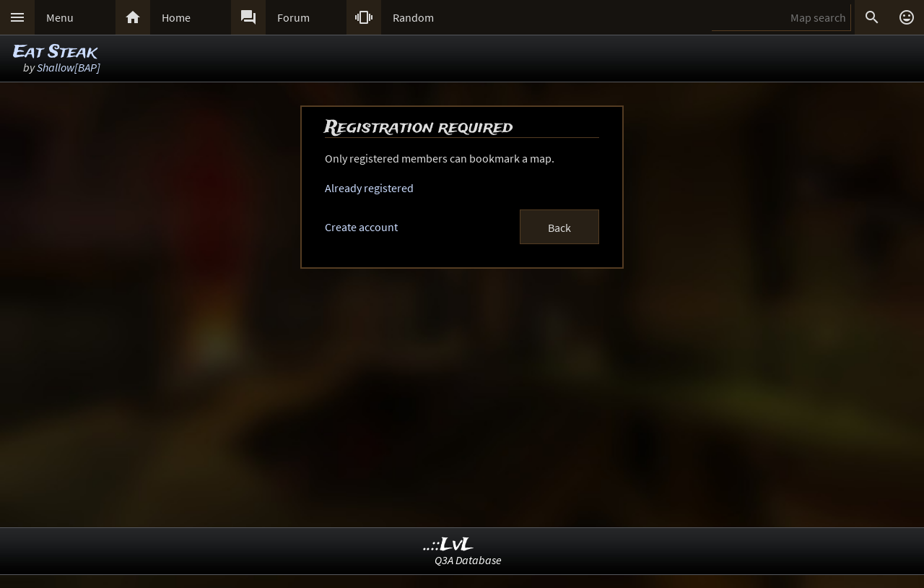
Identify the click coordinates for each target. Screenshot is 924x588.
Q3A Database (468, 560)
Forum (293, 17)
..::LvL (449, 545)
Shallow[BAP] (69, 67)
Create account (361, 227)
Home (176, 17)
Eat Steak (55, 52)
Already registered (369, 188)
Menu (60, 17)
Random (413, 17)
